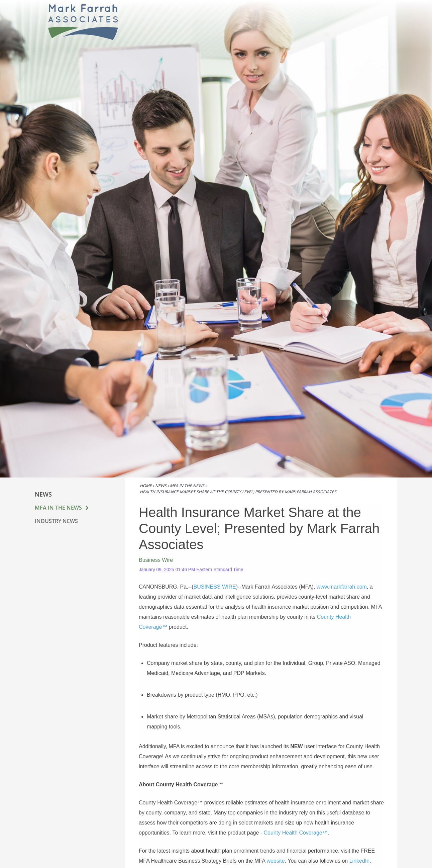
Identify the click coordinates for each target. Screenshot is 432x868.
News (161, 486)
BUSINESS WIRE (215, 587)
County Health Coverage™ (296, 833)
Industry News (56, 521)
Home (146, 486)
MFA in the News (58, 508)
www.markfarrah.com (342, 587)
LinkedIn (360, 861)
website (276, 861)
